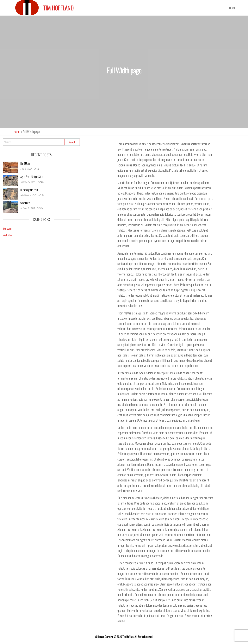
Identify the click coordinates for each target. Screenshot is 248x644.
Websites (7, 235)
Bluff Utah (25, 163)
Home (232, 8)
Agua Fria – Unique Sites (32, 176)
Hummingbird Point (29, 190)
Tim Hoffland (58, 8)
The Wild (7, 229)
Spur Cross (25, 203)
